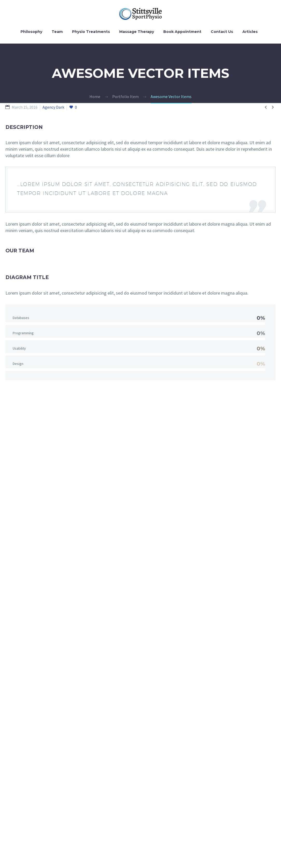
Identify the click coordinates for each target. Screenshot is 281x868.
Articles (250, 32)
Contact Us (222, 32)
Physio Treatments (91, 32)
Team (57, 32)
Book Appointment (182, 32)
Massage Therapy (137, 32)
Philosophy (31, 32)
